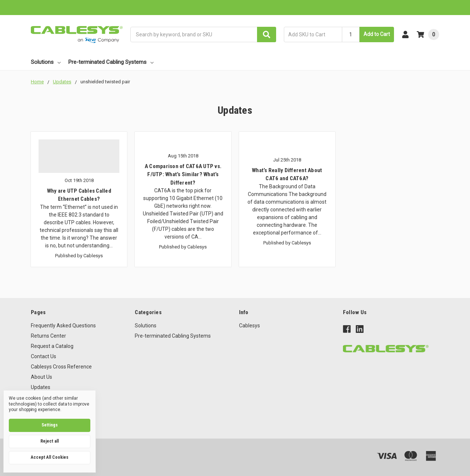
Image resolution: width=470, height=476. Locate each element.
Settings (50, 425)
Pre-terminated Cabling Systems (111, 62)
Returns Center (48, 336)
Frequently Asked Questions (63, 326)
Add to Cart (377, 34)
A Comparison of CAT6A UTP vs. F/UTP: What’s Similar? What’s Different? (183, 175)
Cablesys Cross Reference (61, 367)
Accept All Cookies (50, 457)
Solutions (46, 62)
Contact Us (44, 356)
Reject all (50, 441)
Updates (41, 387)
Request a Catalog (52, 346)
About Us (41, 377)
